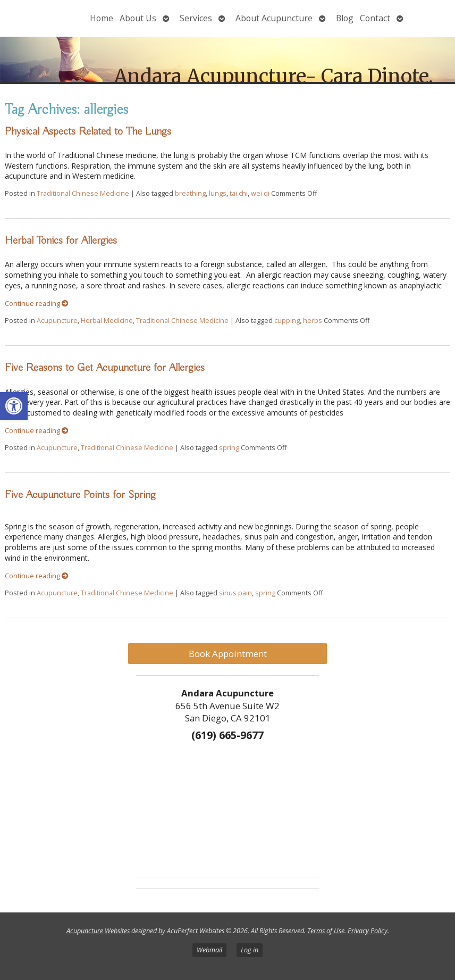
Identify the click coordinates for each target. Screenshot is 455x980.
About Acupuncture (274, 18)
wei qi (260, 193)
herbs (313, 321)
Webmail (209, 950)
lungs (218, 193)
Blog (345, 18)
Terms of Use (326, 931)
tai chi (239, 193)
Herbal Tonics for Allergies (61, 240)
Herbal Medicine (107, 321)
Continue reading (37, 304)
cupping (287, 321)
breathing (190, 193)
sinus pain (235, 593)
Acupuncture (57, 321)
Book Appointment (228, 654)
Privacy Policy (368, 931)
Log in (250, 950)
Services (196, 18)
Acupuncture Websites (98, 931)
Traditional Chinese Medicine (83, 193)
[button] (14, 406)
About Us (138, 18)
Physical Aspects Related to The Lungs (88, 131)
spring (229, 448)
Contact (375, 18)
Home (102, 18)
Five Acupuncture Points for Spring (80, 495)
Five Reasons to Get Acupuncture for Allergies (105, 368)
